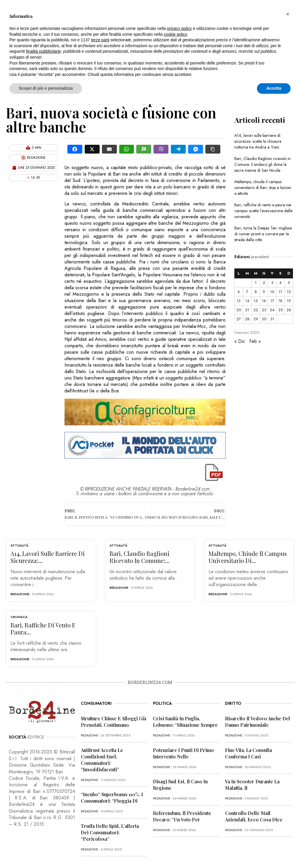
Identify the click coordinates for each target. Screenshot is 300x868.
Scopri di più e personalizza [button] (46, 88)
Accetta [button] (274, 88)
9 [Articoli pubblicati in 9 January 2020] (264, 292)
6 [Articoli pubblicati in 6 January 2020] (239, 292)
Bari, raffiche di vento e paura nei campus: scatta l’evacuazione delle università (263, 211)
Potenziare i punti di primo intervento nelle (183, 753)
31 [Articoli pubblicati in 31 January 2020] (272, 319)
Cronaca (19, 617)
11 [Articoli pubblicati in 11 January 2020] (280, 292)
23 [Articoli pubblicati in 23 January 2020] (264, 310)
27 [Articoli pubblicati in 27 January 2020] (239, 319)
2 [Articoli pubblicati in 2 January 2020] (264, 283)
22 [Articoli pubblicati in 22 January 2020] (256, 310)
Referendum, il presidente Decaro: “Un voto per (182, 816)
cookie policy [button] (175, 34)
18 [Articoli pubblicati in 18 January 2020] (280, 301)
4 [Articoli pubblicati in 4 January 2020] (280, 283)
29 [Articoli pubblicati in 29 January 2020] (256, 319)
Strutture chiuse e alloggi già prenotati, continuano (114, 722)
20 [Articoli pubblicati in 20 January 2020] (239, 310)
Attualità (19, 545)
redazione (20, 594)
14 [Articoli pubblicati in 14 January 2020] (247, 301)
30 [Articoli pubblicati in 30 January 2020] (264, 319)
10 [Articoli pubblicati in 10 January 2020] (272, 292)
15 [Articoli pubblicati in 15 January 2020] (256, 301)
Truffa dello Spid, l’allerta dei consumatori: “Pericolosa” (110, 832)
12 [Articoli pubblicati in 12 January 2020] (289, 292)
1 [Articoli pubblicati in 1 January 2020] (256, 283)
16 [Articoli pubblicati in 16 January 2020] (264, 301)
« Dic (240, 341)
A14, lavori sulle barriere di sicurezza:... (48, 557)
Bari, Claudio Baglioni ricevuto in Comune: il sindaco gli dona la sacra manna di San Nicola (262, 164)
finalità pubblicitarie (44, 51)
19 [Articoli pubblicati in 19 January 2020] (289, 301)
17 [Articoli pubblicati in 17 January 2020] (272, 301)
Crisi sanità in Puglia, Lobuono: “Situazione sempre (185, 722)
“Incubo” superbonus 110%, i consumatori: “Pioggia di (112, 798)
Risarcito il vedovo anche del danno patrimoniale (258, 722)
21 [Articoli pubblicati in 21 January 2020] (247, 310)
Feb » (255, 341)
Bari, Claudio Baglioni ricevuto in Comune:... (140, 557)
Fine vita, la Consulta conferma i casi (248, 753)
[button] (288, 14)
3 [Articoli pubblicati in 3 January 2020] (272, 283)
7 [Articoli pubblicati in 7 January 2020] (247, 292)
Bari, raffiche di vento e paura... (43, 628)
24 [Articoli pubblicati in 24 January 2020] (272, 310)
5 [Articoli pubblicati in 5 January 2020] (289, 283)
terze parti (100, 40)
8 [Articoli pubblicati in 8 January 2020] (256, 292)
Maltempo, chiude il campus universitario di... (248, 557)
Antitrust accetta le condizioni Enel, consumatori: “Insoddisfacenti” (102, 760)
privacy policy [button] (180, 28)
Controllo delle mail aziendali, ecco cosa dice (254, 816)
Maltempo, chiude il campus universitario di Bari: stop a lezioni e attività (263, 188)
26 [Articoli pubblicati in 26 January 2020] (289, 310)
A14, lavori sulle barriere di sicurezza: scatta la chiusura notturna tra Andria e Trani (258, 141)
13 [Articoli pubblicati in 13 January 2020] (239, 301)
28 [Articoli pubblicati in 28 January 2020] (247, 319)
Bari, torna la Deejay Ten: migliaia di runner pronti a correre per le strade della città (263, 234)
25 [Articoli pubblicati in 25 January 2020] (281, 310)
